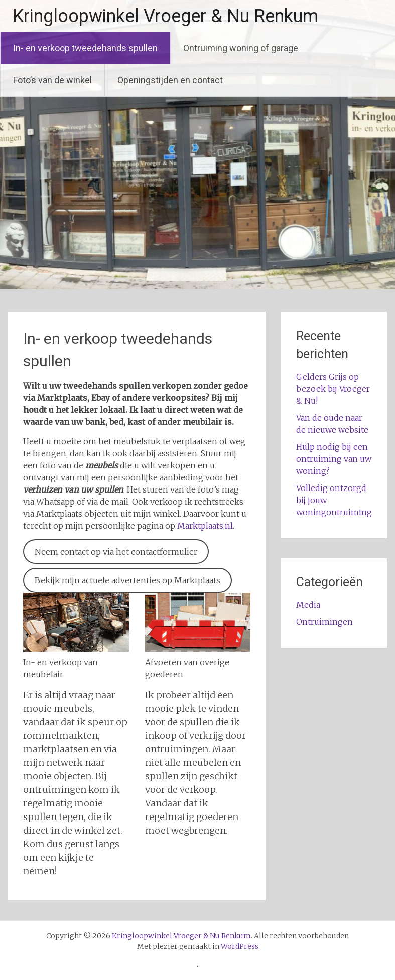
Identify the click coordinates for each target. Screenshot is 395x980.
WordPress (240, 946)
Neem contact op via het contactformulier (116, 552)
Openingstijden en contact (170, 80)
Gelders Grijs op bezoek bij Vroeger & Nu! (333, 389)
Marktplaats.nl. (205, 526)
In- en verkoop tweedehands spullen (85, 48)
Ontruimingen (324, 622)
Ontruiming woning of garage (241, 48)
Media (308, 605)
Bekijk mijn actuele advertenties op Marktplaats (127, 580)
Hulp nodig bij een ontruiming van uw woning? (334, 459)
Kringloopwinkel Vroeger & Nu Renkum (165, 16)
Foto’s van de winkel (52, 80)
